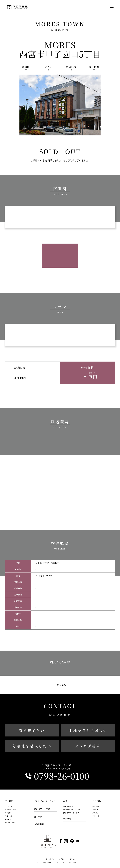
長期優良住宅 (68, 806)
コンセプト (8, 806)
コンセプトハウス (42, 809)
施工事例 (38, 817)
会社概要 (96, 806)
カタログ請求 (88, 746)
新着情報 (67, 819)
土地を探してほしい (88, 730)
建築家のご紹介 (10, 809)
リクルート (96, 816)
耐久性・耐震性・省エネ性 (72, 809)
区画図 (26, 67)
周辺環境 (71, 67)
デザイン (8, 813)
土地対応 (8, 819)
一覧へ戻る (60, 685)
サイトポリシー (51, 859)
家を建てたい (32, 730)
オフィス (95, 813)
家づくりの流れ (10, 822)
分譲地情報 (39, 824)
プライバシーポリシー (68, 859)
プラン (49, 67)
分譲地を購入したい (32, 746)
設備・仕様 (8, 816)
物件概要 (94, 67)
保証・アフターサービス (71, 813)
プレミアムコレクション (45, 801)
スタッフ (95, 809)
